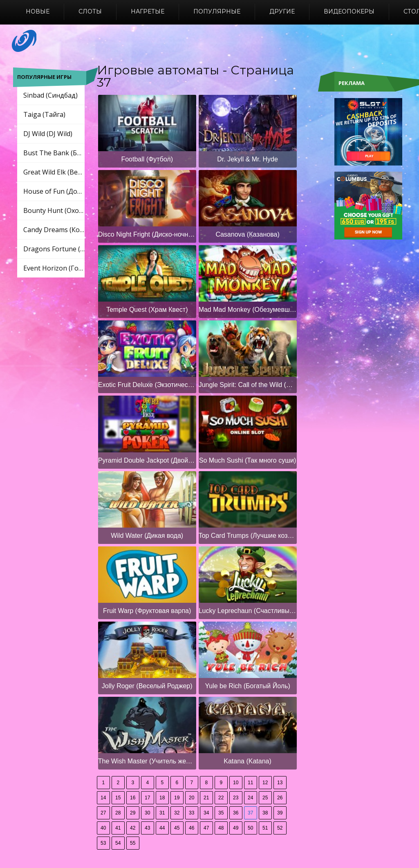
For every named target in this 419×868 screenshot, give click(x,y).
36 (236, 813)
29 (133, 813)
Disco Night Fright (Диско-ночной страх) (147, 234)
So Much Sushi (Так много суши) (248, 460)
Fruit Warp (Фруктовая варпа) (147, 611)
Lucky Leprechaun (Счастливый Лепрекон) (248, 611)
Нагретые (148, 11)
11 (250, 783)
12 (265, 783)
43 (147, 828)
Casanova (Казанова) (247, 234)
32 (177, 813)
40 (103, 828)
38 (265, 813)
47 (206, 828)
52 (280, 828)
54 (118, 843)
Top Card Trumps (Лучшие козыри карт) (248, 536)
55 (133, 843)
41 (118, 828)
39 (280, 813)
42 (133, 828)
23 (236, 798)
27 (103, 813)
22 (221, 798)
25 (265, 798)
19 (177, 798)
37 (250, 813)
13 (280, 783)
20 (192, 798)
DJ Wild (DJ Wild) (48, 134)
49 (236, 828)
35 (221, 813)
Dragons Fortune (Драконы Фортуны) (54, 249)
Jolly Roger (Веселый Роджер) (147, 686)
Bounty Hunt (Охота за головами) (54, 210)
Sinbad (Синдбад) (50, 95)
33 (192, 813)
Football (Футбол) (147, 159)
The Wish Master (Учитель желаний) (147, 761)
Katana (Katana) (248, 761)
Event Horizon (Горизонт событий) (54, 268)
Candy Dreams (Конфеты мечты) (54, 230)
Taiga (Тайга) (44, 114)
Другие (282, 11)
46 (192, 828)
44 (162, 828)
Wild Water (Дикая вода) (147, 536)
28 (118, 813)
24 (250, 798)
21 (206, 798)
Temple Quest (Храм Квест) (147, 310)
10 (236, 783)
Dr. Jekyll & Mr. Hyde (247, 159)
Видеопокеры (349, 11)
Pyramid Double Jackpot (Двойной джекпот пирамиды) (147, 460)
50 (250, 828)
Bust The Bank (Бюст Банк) (54, 153)
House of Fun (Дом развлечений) (54, 191)
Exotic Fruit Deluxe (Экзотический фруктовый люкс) (147, 385)
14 (103, 798)
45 (177, 828)
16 (133, 798)
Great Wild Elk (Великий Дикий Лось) (54, 172)
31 (162, 813)
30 (147, 813)
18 (162, 798)
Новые (38, 11)
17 (147, 798)
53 (103, 843)
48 (221, 828)
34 (206, 813)
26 (280, 798)
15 (118, 798)
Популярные (217, 11)
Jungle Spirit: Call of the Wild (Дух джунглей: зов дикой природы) (248, 385)
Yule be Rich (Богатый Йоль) (247, 686)
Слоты (90, 11)
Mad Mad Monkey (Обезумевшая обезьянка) (248, 310)
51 (265, 828)
